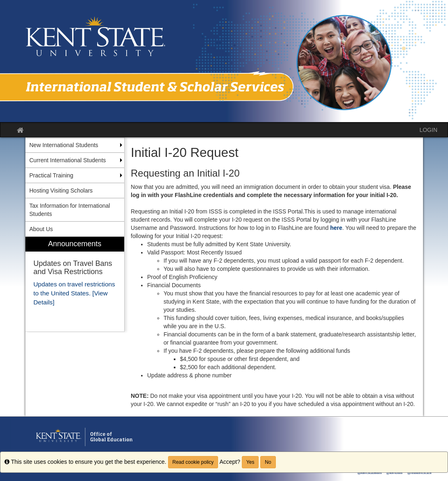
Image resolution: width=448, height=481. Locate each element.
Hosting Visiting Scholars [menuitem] (61, 191)
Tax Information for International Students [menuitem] (70, 210)
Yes (250, 462)
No (268, 462)
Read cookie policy (193, 462)
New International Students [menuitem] (64, 145)
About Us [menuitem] (41, 229)
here (336, 228)
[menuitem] (75, 284)
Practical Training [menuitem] (51, 175)
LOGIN (428, 130)
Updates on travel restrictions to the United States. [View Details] (74, 293)
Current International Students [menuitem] (68, 160)
